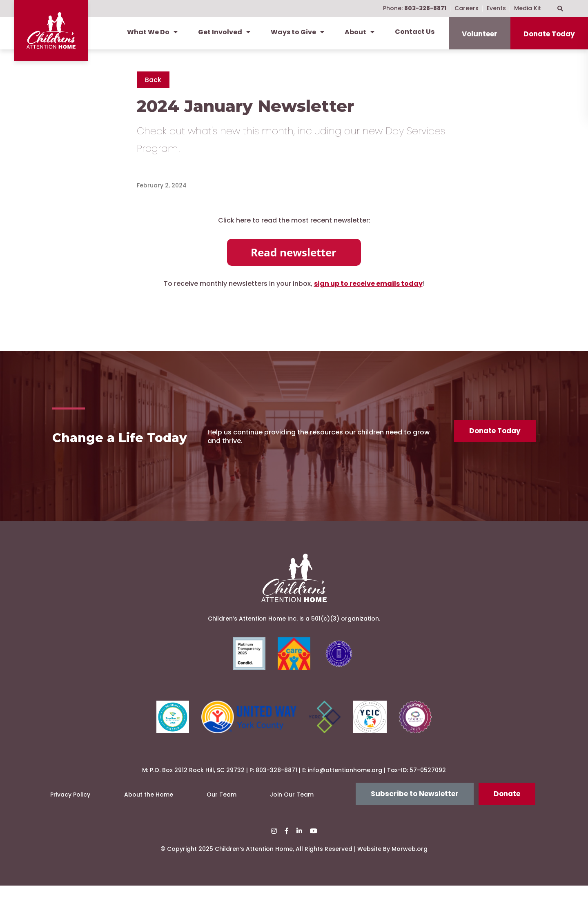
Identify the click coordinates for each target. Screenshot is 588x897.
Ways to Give (297, 32)
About (360, 32)
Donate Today (549, 34)
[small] (274, 843)
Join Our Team (292, 806)
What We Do (152, 32)
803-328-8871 (276, 781)
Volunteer (480, 34)
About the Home (149, 806)
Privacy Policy (70, 806)
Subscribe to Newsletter (415, 805)
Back (153, 80)
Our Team (222, 806)
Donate (507, 805)
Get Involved (224, 32)
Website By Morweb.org (392, 861)
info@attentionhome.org (345, 781)
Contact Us (415, 32)
